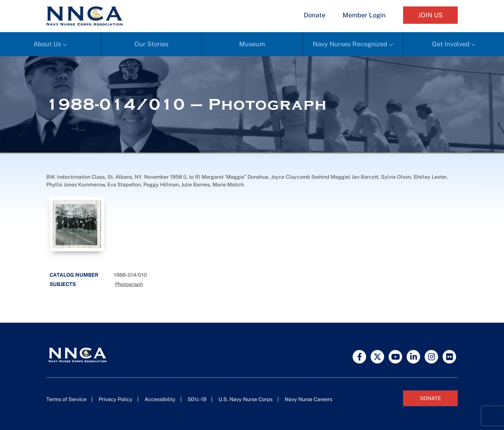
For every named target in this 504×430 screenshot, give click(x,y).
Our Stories (151, 44)
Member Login (364, 15)
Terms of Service (66, 399)
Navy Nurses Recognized (350, 44)
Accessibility (160, 399)
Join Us (430, 15)
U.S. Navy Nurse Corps (246, 399)
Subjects (63, 284)
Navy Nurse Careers (309, 399)
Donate (315, 15)
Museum (252, 44)
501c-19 (197, 399)
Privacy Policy (116, 399)
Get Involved (451, 44)
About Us (47, 44)
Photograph (129, 284)
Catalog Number (74, 275)
